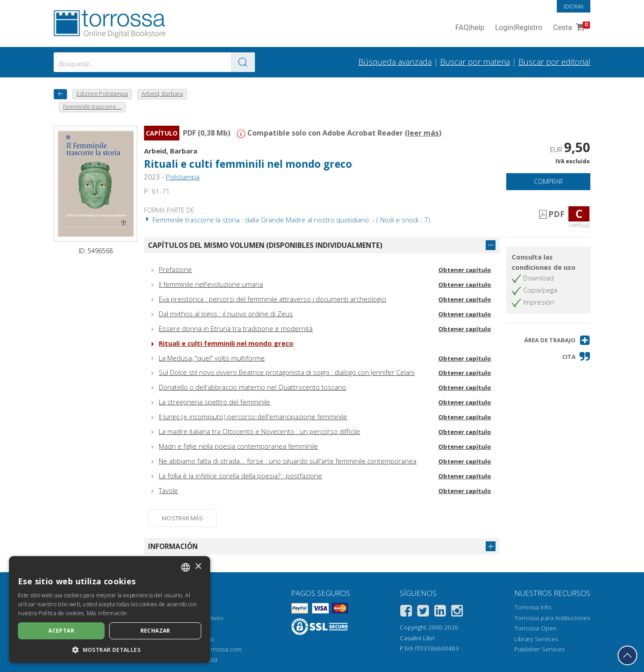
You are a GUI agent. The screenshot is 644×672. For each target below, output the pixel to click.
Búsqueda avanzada (395, 62)
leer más (423, 133)
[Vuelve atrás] (60, 94)
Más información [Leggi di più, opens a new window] (107, 613)
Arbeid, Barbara (171, 151)
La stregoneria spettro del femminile (214, 402)
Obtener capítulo (465, 270)
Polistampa (183, 177)
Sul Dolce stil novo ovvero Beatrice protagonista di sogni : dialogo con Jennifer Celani (287, 372)
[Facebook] (406, 612)
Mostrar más (182, 518)
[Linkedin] (440, 612)
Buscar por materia (475, 62)
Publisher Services (539, 649)
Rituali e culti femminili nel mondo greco (248, 164)
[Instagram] (457, 612)
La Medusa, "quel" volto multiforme (212, 358)
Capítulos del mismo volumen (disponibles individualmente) (265, 245)
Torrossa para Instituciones (552, 618)
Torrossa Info (533, 607)
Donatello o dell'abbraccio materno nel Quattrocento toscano (252, 387)
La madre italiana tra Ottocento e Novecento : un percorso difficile (259, 431)
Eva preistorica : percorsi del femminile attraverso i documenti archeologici (272, 299)
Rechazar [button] (155, 631)
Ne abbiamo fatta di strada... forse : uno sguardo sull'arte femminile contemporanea (288, 461)
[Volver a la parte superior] (627, 655)
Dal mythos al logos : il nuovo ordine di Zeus (226, 314)
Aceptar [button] (61, 631)
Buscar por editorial (554, 62)
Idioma (574, 6)
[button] (557, 340)
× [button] (198, 567)
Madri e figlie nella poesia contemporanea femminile (238, 446)
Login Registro (519, 28)
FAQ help (470, 28)
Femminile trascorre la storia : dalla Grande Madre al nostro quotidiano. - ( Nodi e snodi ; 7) (287, 220)
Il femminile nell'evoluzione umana (211, 284)
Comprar (548, 181)
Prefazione (175, 269)
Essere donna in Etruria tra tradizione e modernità (236, 328)
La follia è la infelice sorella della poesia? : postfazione (240, 476)
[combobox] (154, 62)
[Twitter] (423, 612)
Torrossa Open (535, 628)
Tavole (168, 490)
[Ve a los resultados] (243, 62)
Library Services (536, 639)
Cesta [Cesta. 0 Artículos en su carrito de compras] (571, 28)
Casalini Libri (417, 638)
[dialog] (110, 610)
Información (173, 546)
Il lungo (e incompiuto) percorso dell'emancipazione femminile (253, 417)
